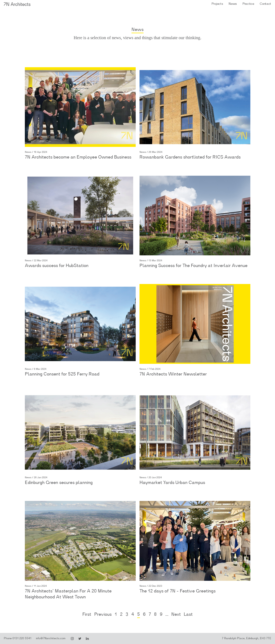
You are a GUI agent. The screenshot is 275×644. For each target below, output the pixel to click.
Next (176, 614)
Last (188, 614)
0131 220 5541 (22, 638)
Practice (248, 4)
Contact (265, 4)
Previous (103, 614)
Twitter (80, 639)
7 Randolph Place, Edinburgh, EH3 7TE (247, 638)
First (87, 614)
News (233, 4)
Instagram (72, 639)
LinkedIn (87, 639)
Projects (217, 4)
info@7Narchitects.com (51, 638)
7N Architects (17, 4)
